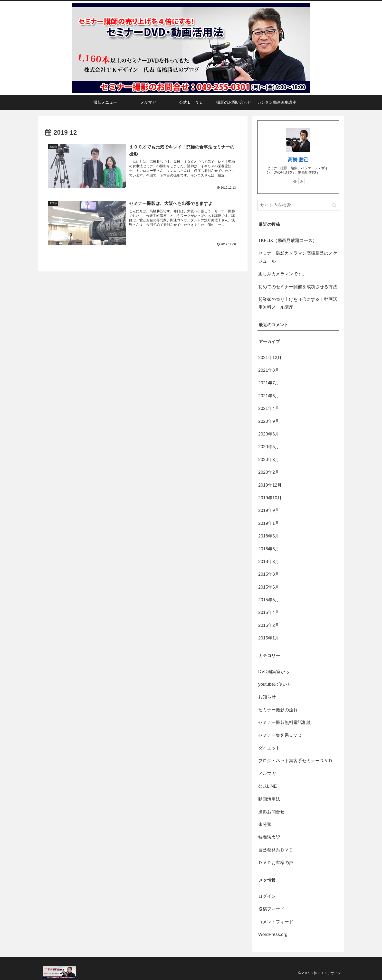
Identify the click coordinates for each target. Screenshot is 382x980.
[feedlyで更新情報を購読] (295, 181)
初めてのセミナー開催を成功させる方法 (298, 287)
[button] (334, 205)
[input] (298, 205)
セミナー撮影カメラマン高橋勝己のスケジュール (298, 257)
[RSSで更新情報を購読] (302, 181)
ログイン (267, 896)
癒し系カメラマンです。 (282, 274)
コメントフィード (276, 922)
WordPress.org (273, 934)
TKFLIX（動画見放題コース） (288, 240)
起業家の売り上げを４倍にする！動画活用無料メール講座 (298, 303)
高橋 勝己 (298, 160)
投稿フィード (271, 909)
